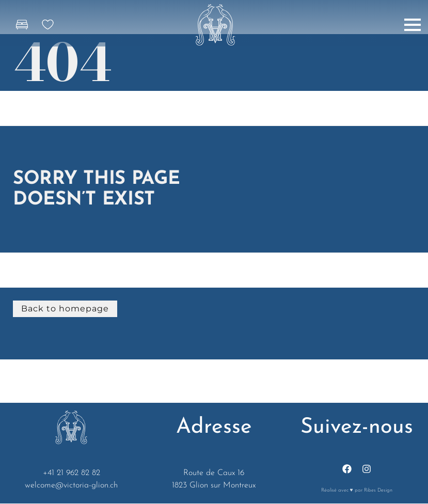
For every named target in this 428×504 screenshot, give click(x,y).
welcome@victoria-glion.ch (71, 485)
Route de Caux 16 (214, 473)
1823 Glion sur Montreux (214, 485)
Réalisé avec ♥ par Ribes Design (357, 490)
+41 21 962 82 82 (72, 473)
